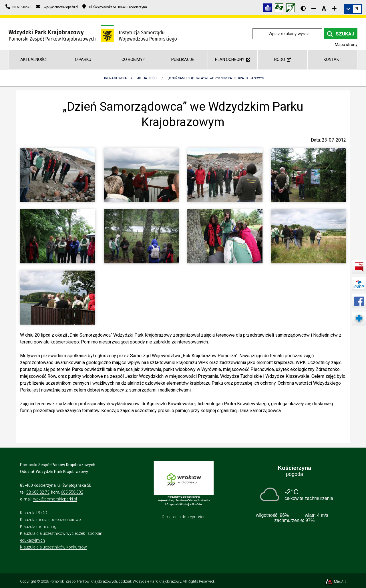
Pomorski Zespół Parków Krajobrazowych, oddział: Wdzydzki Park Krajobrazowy (115, 581)
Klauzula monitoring (38, 527)
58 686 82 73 (38, 492)
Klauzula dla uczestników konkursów (53, 547)
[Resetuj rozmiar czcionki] (324, 8)
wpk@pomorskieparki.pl (55, 499)
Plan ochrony (233, 59)
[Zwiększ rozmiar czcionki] (334, 8)
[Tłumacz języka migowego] (281, 9)
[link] (353, 9)
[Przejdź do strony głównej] (93, 33)
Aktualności (33, 59)
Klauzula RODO (34, 513)
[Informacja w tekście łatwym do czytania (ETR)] (269, 9)
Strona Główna (114, 78)
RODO (283, 59)
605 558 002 (72, 492)
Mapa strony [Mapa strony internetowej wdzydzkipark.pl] (346, 45)
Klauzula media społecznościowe (50, 520)
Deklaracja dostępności (183, 517)
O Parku (83, 59)
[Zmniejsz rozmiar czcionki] (314, 8)
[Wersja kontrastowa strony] (303, 8)
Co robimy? (133, 59)
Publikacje (183, 59)
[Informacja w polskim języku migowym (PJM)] (292, 9)
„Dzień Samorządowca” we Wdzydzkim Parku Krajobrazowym (216, 78)
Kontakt (333, 59)
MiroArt (335, 582)
